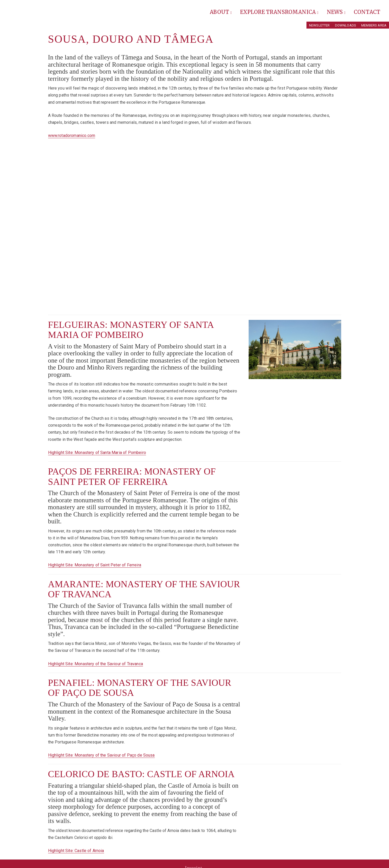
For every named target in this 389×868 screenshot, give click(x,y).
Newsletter (319, 25)
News (336, 12)
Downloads (346, 25)
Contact (367, 12)
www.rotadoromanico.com (72, 135)
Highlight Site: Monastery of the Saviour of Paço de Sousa (101, 755)
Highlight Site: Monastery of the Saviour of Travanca (96, 664)
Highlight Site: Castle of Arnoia (76, 851)
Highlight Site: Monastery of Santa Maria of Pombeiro (97, 453)
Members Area (374, 25)
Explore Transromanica (279, 12)
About (221, 12)
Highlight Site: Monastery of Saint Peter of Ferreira (95, 565)
